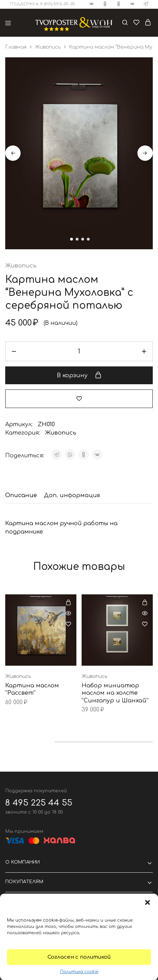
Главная (16, 47)
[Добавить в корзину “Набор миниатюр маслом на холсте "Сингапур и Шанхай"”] (145, 603)
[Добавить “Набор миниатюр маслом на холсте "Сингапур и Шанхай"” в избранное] (145, 624)
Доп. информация (72, 496)
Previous (13, 153)
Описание (21, 496)
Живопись (48, 47)
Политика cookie (79, 972)
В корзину (79, 376)
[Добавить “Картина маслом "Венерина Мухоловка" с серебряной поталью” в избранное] (79, 399)
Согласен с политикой (79, 957)
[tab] (23, 496)
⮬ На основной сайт (27, 5)
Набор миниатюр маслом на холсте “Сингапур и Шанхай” (115, 693)
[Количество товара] (79, 352)
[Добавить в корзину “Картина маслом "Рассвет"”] (68, 603)
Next (145, 153)
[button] (148, 902)
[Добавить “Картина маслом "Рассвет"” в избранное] (68, 624)
